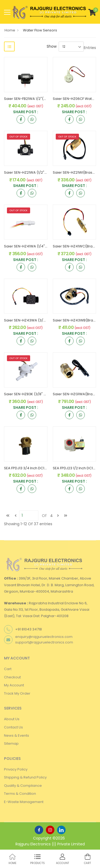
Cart (8, 669)
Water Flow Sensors (40, 30)
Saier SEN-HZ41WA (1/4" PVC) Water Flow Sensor (46, 246)
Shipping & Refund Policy (25, 777)
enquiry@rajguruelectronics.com (44, 637)
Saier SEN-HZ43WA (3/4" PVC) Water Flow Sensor (47, 320)
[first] (8, 516)
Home (10, 30)
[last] (66, 516)
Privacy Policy (16, 769)
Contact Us (13, 727)
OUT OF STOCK (19, 136)
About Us (12, 719)
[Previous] (15, 516)
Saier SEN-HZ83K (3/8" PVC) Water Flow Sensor (45, 394)
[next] (58, 516)
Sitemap (11, 743)
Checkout (12, 677)
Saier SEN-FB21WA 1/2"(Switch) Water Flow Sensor (47, 99)
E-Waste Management (24, 802)
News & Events (17, 735)
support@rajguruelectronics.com (44, 642)
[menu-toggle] (7, 12)
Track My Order (17, 693)
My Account (14, 685)
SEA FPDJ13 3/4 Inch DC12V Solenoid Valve (40, 468)
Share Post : (26, 112)
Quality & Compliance (23, 786)
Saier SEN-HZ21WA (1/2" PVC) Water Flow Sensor (45, 172)
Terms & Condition (20, 794)
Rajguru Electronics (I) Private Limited (50, 844)
